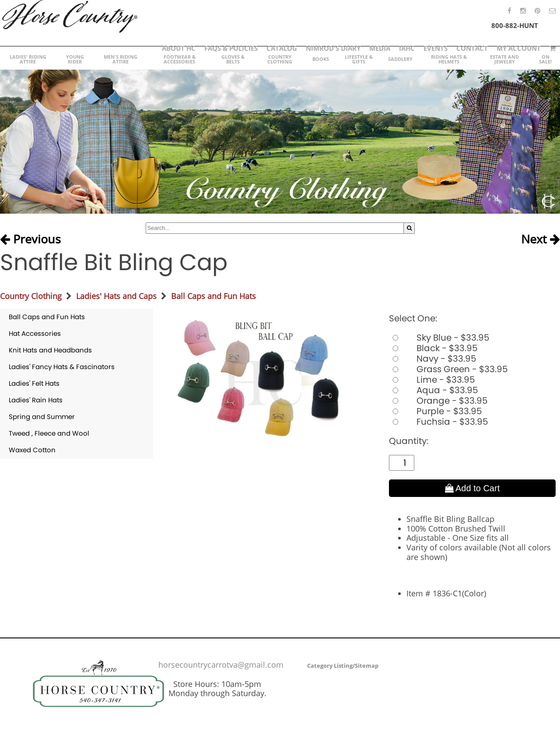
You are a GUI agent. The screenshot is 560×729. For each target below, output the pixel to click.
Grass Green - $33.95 (448, 369)
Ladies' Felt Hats (34, 383)
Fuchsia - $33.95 (439, 422)
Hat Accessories (35, 333)
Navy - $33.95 (433, 359)
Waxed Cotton (32, 450)
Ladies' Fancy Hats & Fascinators (62, 367)
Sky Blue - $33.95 (439, 338)
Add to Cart (472, 488)
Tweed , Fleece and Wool (49, 433)
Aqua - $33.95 (434, 390)
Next (541, 239)
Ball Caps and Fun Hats (213, 296)
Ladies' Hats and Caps (116, 296)
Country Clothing (31, 296)
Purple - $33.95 (436, 411)
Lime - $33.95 (432, 380)
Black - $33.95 (433, 348)
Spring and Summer (42, 417)
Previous (30, 239)
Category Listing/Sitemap (343, 666)
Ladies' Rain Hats (36, 400)
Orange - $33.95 (438, 401)
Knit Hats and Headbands (50, 350)
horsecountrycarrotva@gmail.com (221, 665)
